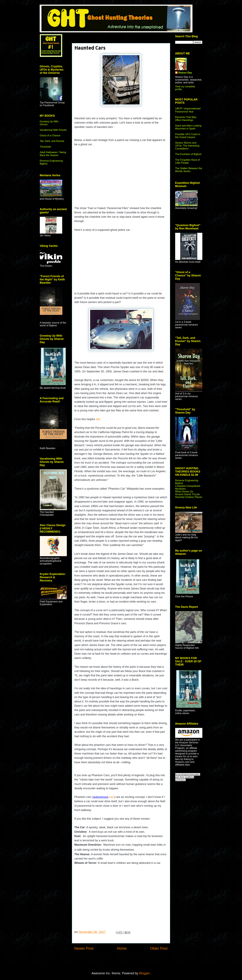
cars (104, 797)
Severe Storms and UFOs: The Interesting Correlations (187, 146)
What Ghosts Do (184, 492)
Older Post (159, 948)
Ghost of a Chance (50, 135)
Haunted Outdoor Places (189, 497)
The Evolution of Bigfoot (188, 154)
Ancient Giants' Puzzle (188, 494)
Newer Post (84, 948)
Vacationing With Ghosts (53, 130)
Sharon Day (185, 73)
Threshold (45, 147)
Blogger (144, 973)
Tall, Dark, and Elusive (52, 141)
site (98, 419)
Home (122, 948)
